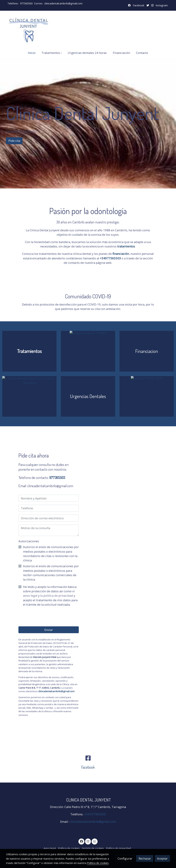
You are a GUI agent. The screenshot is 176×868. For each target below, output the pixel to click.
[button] (52, 53)
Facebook (139, 5)
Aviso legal (50, 848)
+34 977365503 (95, 814)
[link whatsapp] (95, 841)
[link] (28, 29)
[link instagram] (88, 841)
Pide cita (14, 141)
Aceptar (162, 858)
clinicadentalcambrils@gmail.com (63, 3)
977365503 (26, 3)
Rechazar (145, 858)
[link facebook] (81, 841)
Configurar (125, 858)
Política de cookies (69, 848)
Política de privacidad (118, 848)
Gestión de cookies (93, 848)
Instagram (162, 5)
